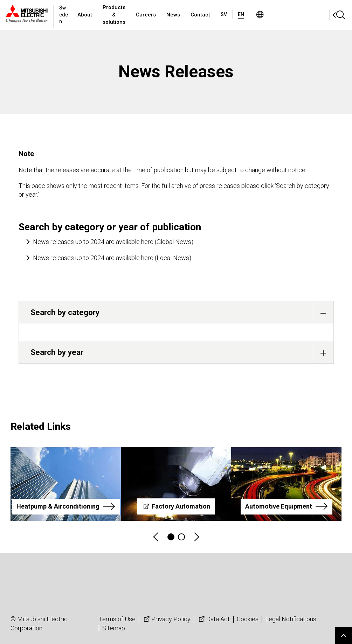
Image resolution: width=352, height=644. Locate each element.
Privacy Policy (166, 619)
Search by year (182, 353)
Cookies (248, 619)
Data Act (213, 619)
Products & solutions (144, 15)
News (218, 15)
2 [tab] (181, 537)
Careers (191, 15)
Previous (156, 537)
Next (196, 537)
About (101, 15)
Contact (245, 15)
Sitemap (114, 628)
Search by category (182, 313)
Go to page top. (344, 636)
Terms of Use (117, 619)
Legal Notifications (291, 619)
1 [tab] (171, 537)
